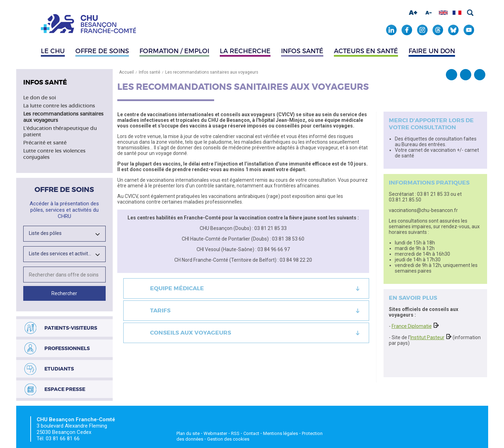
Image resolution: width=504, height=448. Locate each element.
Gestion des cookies (228, 439)
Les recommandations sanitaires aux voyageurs (212, 72)
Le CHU (53, 51)
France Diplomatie (412, 326)
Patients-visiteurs (71, 328)
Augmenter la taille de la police (413, 13)
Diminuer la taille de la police (429, 13)
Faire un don (432, 51)
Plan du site (188, 433)
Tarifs (160, 310)
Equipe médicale (177, 288)
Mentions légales (281, 433)
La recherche (245, 51)
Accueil (126, 72)
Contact (251, 433)
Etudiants (59, 369)
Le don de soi (40, 98)
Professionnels (67, 348)
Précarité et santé (45, 143)
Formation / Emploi (174, 51)
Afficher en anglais (443, 13)
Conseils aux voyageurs (191, 333)
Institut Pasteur (427, 337)
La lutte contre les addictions (59, 106)
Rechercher (470, 13)
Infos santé (302, 51)
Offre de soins (102, 51)
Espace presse (65, 389)
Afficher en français (457, 13)
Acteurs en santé (366, 51)
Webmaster (215, 433)
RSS (235, 433)
